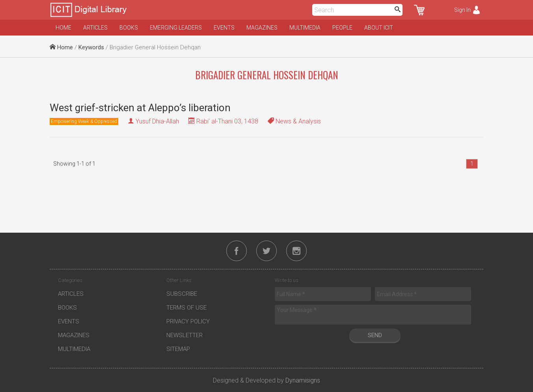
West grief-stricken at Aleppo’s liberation (140, 108)
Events (224, 28)
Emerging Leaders (176, 28)
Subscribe (182, 294)
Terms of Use (186, 308)
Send (375, 335)
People (342, 28)
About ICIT (379, 28)
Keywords (91, 47)
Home (63, 28)
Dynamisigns (303, 380)
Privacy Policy (188, 321)
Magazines (262, 28)
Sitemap (178, 349)
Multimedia (305, 28)
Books (129, 28)
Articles (95, 28)
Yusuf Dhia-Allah (157, 121)
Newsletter (184, 335)
